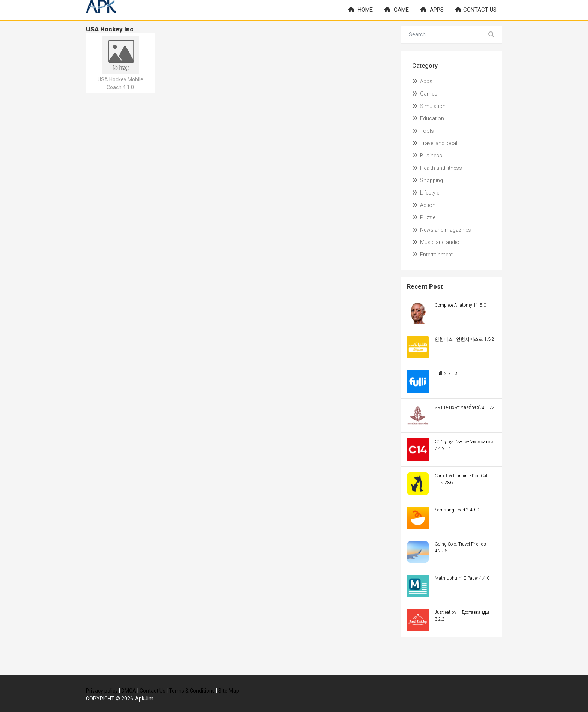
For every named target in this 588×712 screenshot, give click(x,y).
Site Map (229, 691)
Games (425, 94)
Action (424, 205)
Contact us (476, 10)
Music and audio (436, 242)
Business (427, 156)
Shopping (427, 180)
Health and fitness (437, 168)
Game (396, 10)
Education (428, 118)
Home (360, 10)
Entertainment (432, 255)
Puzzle (424, 217)
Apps (432, 10)
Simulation (429, 106)
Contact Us (152, 691)
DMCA (129, 691)
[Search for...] (441, 35)
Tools (423, 131)
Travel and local (435, 143)
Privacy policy (102, 691)
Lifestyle (426, 193)
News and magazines (442, 230)
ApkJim (144, 699)
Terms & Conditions (192, 691)
